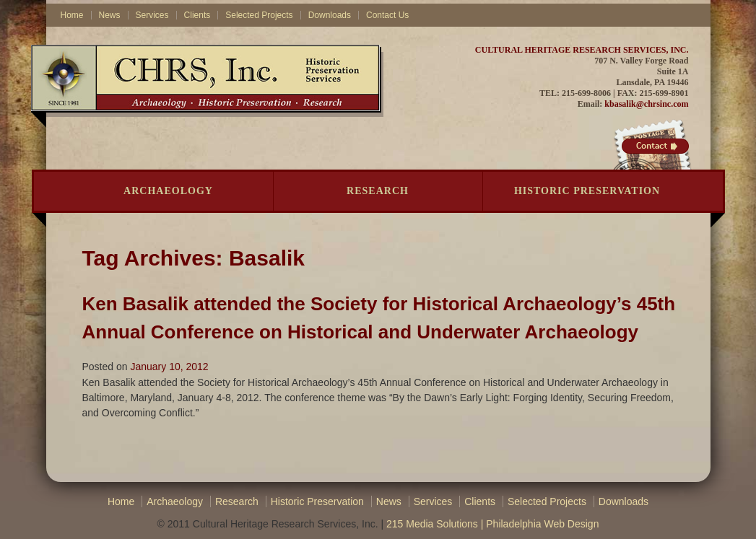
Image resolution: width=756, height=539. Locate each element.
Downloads (330, 15)
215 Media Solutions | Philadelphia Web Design (492, 524)
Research (378, 191)
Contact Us (387, 15)
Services (152, 15)
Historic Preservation (587, 191)
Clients (197, 15)
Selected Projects (259, 15)
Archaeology (168, 191)
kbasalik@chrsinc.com (646, 104)
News (110, 15)
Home (72, 15)
